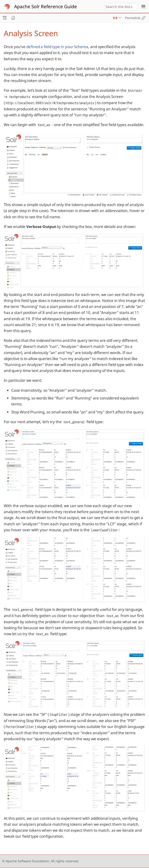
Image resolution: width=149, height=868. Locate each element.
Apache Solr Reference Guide (46, 6)
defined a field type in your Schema (57, 47)
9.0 (115, 18)
